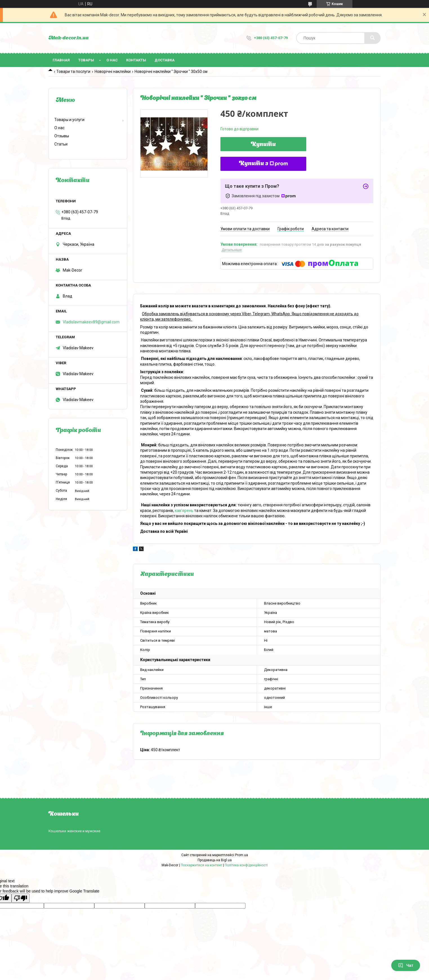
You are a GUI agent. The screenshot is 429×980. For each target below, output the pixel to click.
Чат (406, 965)
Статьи (61, 144)
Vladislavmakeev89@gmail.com (91, 322)
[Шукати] (372, 38)
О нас (112, 60)
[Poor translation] (21, 898)
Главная (61, 60)
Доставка (165, 60)
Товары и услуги (69, 120)
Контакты (136, 60)
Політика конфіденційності (246, 865)
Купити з (263, 164)
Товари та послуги (73, 71)
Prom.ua (242, 855)
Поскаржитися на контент (201, 865)
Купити (263, 145)
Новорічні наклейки (113, 71)
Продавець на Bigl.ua (215, 860)
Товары (86, 60)
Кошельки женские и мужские (74, 831)
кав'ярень (184, 511)
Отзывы (62, 136)
